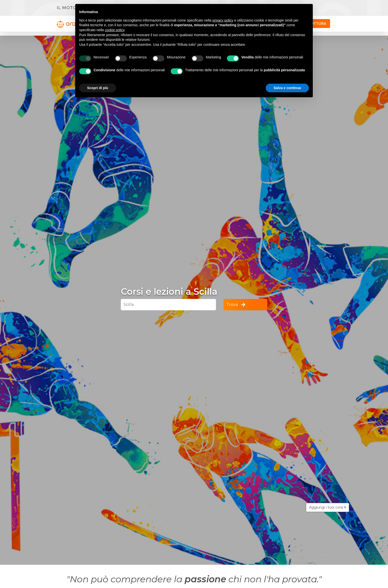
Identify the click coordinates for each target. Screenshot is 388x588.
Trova (236, 305)
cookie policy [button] (115, 30)
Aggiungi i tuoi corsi (327, 507)
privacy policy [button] (223, 20)
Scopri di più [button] (98, 88)
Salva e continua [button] (287, 88)
